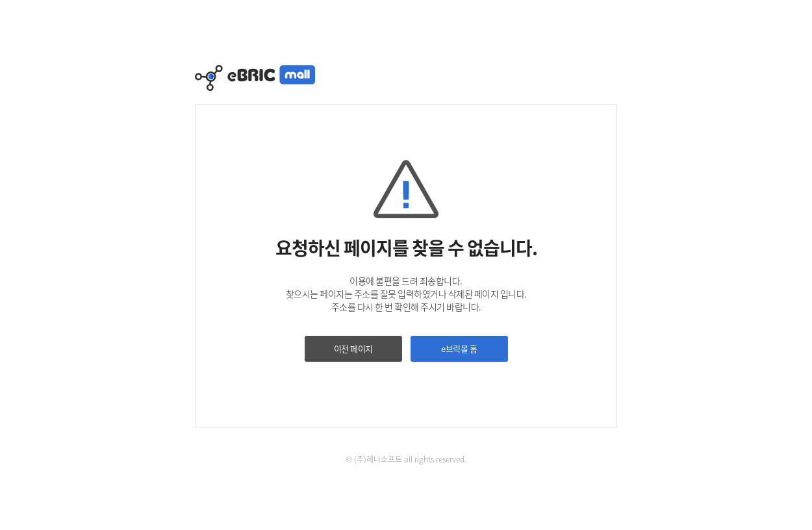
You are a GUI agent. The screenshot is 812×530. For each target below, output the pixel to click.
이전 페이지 (353, 348)
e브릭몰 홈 (459, 348)
